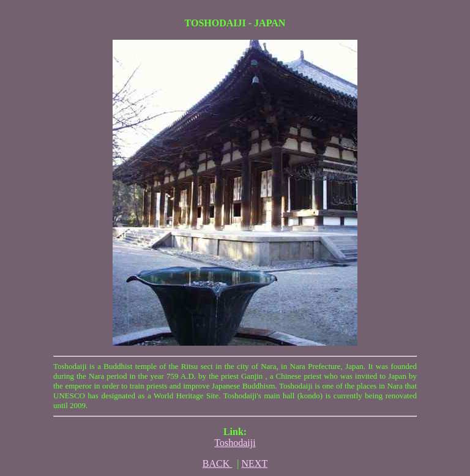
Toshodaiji (235, 443)
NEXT (255, 463)
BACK (217, 463)
